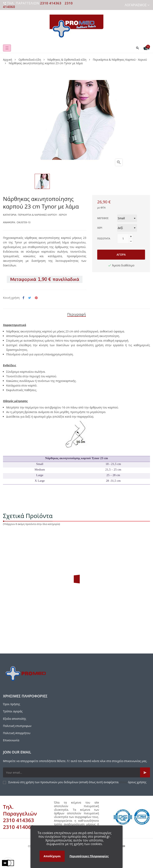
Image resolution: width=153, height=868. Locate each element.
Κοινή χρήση (23, 298)
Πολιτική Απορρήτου (17, 733)
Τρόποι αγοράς (13, 711)
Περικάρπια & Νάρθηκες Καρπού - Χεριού (42, 215)
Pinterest (36, 298)
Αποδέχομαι (52, 856)
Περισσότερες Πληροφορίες (89, 856)
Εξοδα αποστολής (15, 719)
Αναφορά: (9, 222)
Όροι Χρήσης (12, 704)
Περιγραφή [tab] (76, 314)
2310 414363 (51, 3)
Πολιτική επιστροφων (17, 726)
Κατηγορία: (10, 215)
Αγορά (121, 255)
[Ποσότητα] (123, 239)
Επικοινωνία (11, 740)
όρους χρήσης (137, 782)
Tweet (30, 298)
